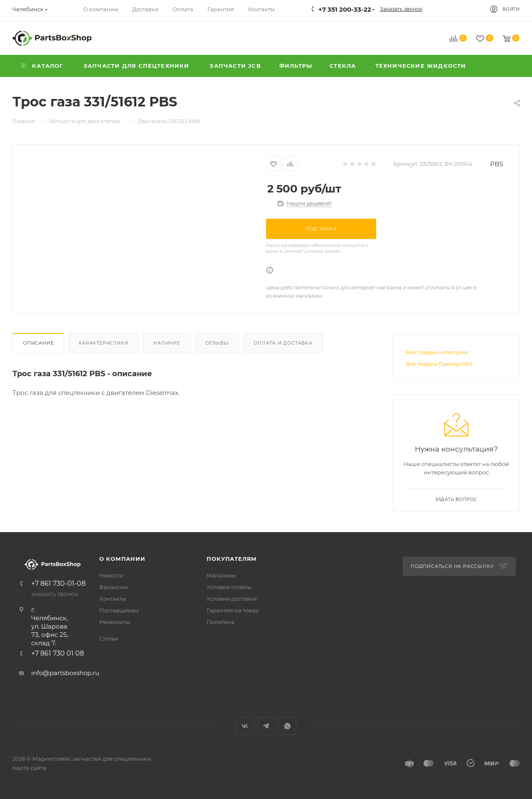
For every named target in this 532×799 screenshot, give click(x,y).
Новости (111, 575)
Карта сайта (29, 768)
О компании (122, 559)
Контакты (113, 599)
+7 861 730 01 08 (58, 654)
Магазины (221, 575)
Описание (38, 343)
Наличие (167, 343)
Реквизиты (115, 622)
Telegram (266, 726)
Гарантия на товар (233, 610)
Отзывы (217, 343)
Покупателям (232, 559)
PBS (496, 164)
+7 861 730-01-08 (58, 584)
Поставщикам (119, 610)
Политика (220, 622)
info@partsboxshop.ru (65, 673)
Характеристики (103, 343)
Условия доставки (232, 599)
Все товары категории (437, 352)
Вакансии (113, 587)
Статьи (109, 639)
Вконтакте (245, 726)
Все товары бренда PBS (439, 364)
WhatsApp (287, 726)
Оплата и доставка (283, 343)
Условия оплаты (229, 587)
